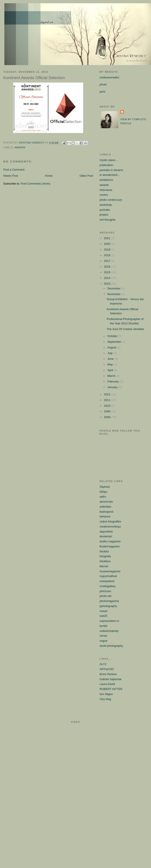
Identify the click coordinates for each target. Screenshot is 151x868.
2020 (108, 244)
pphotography (108, 606)
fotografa (105, 556)
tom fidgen (106, 694)
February (114, 381)
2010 (108, 406)
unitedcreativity (109, 631)
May (111, 364)
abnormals (106, 502)
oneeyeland (107, 581)
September (115, 342)
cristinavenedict (109, 77)
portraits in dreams (111, 170)
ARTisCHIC (107, 669)
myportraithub (108, 576)
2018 (108, 255)
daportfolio (106, 532)
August (112, 347)
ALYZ (103, 664)
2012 (108, 394)
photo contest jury (111, 200)
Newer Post (11, 176)
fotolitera (105, 561)
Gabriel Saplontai (111, 679)
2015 (108, 272)
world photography (111, 646)
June (111, 359)
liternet (104, 566)
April (111, 370)
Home (49, 176)
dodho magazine (110, 541)
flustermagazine (110, 546)
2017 (108, 261)
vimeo (103, 636)
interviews (106, 190)
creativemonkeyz (110, 527)
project (104, 215)
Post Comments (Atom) (36, 184)
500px (103, 492)
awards (20, 148)
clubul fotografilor (110, 521)
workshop (106, 205)
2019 (108, 250)
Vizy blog (105, 699)
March (112, 376)
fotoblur (104, 551)
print (102, 92)
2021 (108, 238)
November (114, 294)
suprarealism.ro (109, 621)
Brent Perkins (108, 674)
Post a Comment (14, 170)
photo (103, 84)
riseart (104, 611)
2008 (108, 417)
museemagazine (110, 571)
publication (106, 165)
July (110, 353)
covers (104, 195)
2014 (108, 278)
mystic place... (109, 160)
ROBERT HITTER (111, 689)
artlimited (105, 507)
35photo (105, 487)
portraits (105, 210)
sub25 (103, 616)
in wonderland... (110, 175)
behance (105, 516)
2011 (108, 400)
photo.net (105, 596)
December (114, 288)
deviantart (106, 536)
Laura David (107, 684)
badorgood (106, 512)
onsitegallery (108, 586)
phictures (105, 591)
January (113, 387)
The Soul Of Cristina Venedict (125, 329)
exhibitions (106, 180)
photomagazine (109, 601)
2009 (108, 411)
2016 (108, 267)
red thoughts (107, 220)
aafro (103, 497)
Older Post (86, 176)
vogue (103, 641)
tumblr (104, 626)
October (113, 336)
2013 (108, 284)
